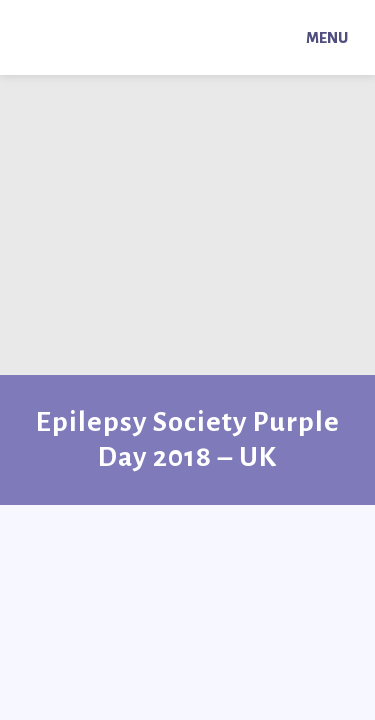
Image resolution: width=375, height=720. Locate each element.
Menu (327, 38)
